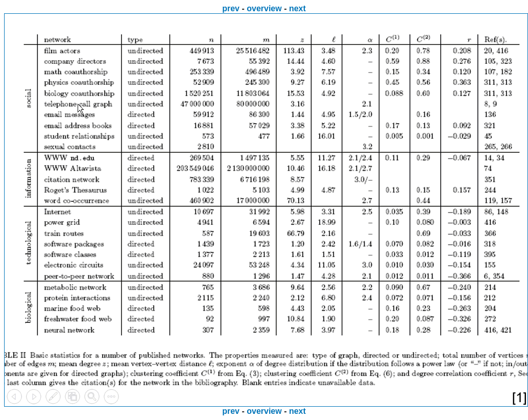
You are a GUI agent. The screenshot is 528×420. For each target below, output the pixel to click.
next (297, 8)
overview (264, 8)
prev (231, 8)
